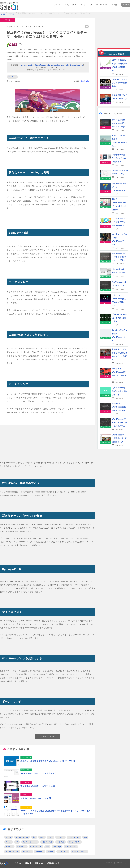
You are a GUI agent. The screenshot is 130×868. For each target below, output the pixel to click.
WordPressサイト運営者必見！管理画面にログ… (119, 438)
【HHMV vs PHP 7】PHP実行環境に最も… (119, 318)
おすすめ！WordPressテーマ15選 (36, 798)
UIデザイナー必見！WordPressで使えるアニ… (119, 158)
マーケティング (86, 6)
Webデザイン (22, 847)
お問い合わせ (39, 863)
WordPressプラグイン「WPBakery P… (120, 187)
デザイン (57, 6)
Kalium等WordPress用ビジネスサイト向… (119, 407)
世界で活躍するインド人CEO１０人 (120, 97)
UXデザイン (61, 842)
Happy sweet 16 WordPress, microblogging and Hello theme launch (51, 65)
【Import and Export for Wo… (119, 271)
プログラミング (71, 6)
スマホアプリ (27, 851)
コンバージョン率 (36, 847)
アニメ (42, 837)
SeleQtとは (17, 863)
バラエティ (60, 837)
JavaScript (57, 847)
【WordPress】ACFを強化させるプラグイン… (120, 391)
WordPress (12, 77)
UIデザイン (9, 847)
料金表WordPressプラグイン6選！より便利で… (119, 204)
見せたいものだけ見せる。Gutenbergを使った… (120, 141)
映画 (34, 837)
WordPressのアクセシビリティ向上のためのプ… (119, 423)
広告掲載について (53, 863)
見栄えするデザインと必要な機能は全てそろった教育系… (119, 355)
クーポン (9, 837)
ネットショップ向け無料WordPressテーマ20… (119, 239)
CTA (17, 842)
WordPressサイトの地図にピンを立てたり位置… (119, 257)
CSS (47, 847)
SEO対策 (51, 851)
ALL (49, 6)
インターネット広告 (12, 851)
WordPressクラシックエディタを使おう (39, 773)
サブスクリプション (22, 837)
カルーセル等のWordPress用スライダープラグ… (119, 123)
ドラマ (50, 837)
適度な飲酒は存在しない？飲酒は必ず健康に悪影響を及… (119, 65)
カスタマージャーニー (30, 842)
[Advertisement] (48, 446)
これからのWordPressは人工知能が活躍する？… (119, 300)
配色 (85, 837)
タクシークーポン (74, 837)
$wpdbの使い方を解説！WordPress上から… (120, 335)
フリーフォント (63, 851)
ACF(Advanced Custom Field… (119, 284)
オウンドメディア (47, 842)
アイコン (9, 842)
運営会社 (28, 863)
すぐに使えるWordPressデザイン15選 (38, 786)
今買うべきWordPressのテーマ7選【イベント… (119, 374)
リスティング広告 (71, 847)
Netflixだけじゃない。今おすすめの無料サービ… (120, 83)
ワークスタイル (102, 6)
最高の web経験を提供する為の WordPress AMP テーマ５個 (48, 761)
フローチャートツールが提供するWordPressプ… (119, 222)
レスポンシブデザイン (79, 851)
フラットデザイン (75, 842)
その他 (114, 6)
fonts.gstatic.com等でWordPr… (120, 172)
